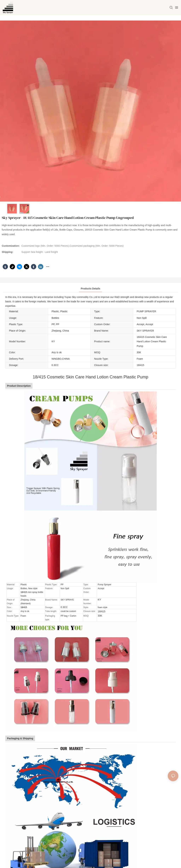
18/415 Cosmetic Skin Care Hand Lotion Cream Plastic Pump (90, 377)
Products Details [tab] (90, 289)
